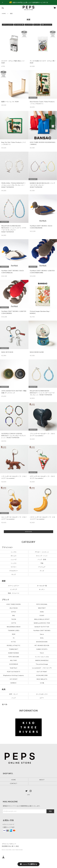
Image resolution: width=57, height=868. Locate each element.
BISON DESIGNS (42, 642)
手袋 (42, 563)
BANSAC (14, 683)
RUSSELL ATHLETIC (14, 645)
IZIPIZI (14, 612)
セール (5, 704)
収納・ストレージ (46, 25)
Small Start (14, 668)
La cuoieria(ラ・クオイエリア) (42, 668)
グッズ (42, 571)
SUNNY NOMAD (14, 653)
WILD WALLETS (42, 679)
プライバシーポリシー (9, 844)
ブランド (6, 600)
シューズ (14, 559)
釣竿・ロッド (14, 694)
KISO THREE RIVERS (14, 604)
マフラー (14, 567)
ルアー (42, 698)
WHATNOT (42, 608)
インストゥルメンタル (42, 657)
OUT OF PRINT (42, 672)
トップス (14, 552)
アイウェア (42, 567)
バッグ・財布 (42, 559)
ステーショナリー (8, 25)
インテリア (29, 25)
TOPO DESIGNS (14, 657)
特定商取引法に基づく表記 (10, 846)
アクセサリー (14, 571)
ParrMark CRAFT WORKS (42, 630)
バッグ (14, 698)
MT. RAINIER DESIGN (42, 645)
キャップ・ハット (42, 556)
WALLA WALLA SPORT (42, 619)
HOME (4, 13)
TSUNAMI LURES (14, 630)
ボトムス (14, 556)
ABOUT (42, 780)
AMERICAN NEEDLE (42, 660)
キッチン (37, 25)
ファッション (7, 547)
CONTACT (14, 783)
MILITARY (14, 660)
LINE (29, 795)
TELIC (42, 653)
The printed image (42, 664)
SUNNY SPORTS (42, 649)
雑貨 (4, 581)
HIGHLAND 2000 (42, 675)
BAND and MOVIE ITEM (42, 623)
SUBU (42, 612)
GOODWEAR (14, 664)
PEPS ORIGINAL (42, 604)
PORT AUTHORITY (14, 672)
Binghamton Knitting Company (14, 675)
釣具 (4, 689)
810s (42, 638)
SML (14, 615)
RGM (14, 634)
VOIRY (42, 615)
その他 (42, 683)
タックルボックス (42, 694)
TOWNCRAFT (14, 649)
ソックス (14, 563)
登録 (50, 811)
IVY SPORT (14, 679)
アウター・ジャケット (42, 552)
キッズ (14, 574)
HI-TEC (14, 642)
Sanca (42, 634)
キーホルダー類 (19, 25)
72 (14, 638)
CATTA (14, 623)
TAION (14, 619)
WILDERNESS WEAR (14, 627)
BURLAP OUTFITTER (42, 627)
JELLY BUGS (14, 608)
